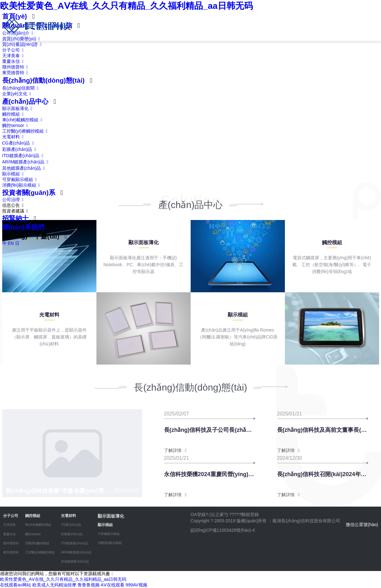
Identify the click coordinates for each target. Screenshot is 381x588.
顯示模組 (14, 174)
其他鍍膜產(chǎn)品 (25, 168)
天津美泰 (14, 56)
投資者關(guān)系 (29, 192)
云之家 (217, 514)
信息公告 (14, 205)
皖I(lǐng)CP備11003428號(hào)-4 (223, 530)
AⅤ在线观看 (112, 585)
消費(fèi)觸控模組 (37, 543)
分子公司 (14, 50)
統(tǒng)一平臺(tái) (31, 236)
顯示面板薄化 (19, 108)
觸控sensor (16, 125)
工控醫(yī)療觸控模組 (26, 131)
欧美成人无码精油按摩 (54, 585)
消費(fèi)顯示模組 (22, 185)
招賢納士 (15, 218)
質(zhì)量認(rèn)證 (23, 44)
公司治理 (14, 200)
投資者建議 (16, 211)
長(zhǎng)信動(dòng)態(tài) (44, 80)
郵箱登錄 (250, 514)
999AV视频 (136, 585)
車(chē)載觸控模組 (24, 120)
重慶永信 (14, 61)
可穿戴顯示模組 (21, 179)
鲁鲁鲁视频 (89, 585)
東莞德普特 (16, 73)
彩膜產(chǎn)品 (20, 149)
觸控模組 (14, 114)
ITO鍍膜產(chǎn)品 (24, 156)
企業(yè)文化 (18, 94)
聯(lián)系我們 (23, 227)
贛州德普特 (16, 67)
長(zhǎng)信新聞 (22, 88)
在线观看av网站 (16, 585)
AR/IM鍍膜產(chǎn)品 (26, 162)
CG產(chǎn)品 (19, 143)
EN (11, 243)
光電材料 (14, 137)
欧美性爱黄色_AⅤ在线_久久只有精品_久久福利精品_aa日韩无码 (126, 6)
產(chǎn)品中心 (25, 101)
